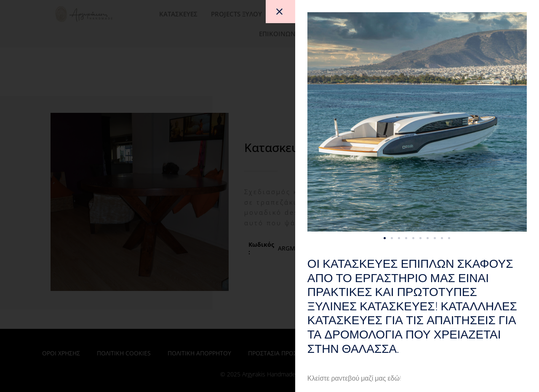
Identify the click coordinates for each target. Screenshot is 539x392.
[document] (269, 196)
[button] (405, 238)
